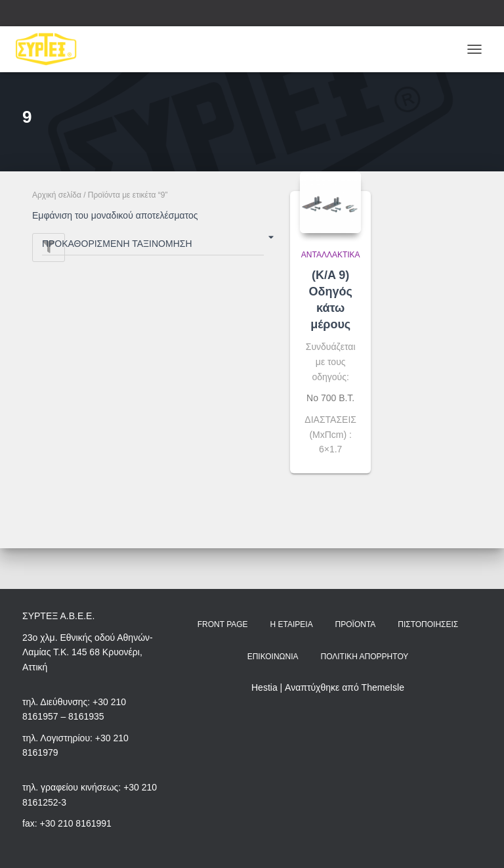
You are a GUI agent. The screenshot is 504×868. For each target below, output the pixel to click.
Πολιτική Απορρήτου (364, 657)
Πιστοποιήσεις (428, 624)
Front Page (223, 624)
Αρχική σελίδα (57, 195)
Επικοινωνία (273, 657)
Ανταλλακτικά (331, 255)
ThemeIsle (383, 687)
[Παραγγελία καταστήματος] (153, 246)
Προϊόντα (356, 624)
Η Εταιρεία (292, 624)
